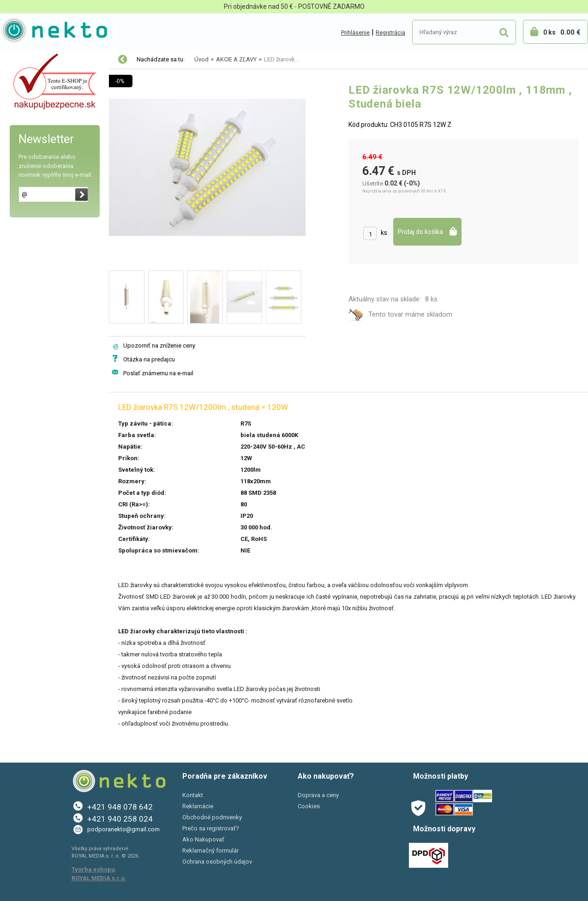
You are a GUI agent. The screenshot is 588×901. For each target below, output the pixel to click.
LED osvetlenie (31, 79)
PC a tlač (23, 157)
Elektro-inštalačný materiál (49, 99)
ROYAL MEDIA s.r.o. (99, 878)
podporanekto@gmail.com (123, 829)
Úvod (201, 59)
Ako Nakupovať (203, 839)
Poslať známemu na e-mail (158, 373)
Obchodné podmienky (212, 817)
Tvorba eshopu (93, 869)
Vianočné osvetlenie (40, 60)
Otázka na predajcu (149, 359)
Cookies (309, 806)
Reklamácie (198, 806)
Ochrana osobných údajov (217, 862)
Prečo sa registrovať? (211, 828)
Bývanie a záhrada (37, 138)
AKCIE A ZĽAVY (31, 196)
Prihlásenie (355, 33)
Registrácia (390, 33)
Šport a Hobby (29, 176)
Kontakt (193, 795)
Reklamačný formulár (210, 850)
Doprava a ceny (318, 795)
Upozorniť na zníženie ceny (159, 345)
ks (384, 233)
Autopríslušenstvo (37, 118)
